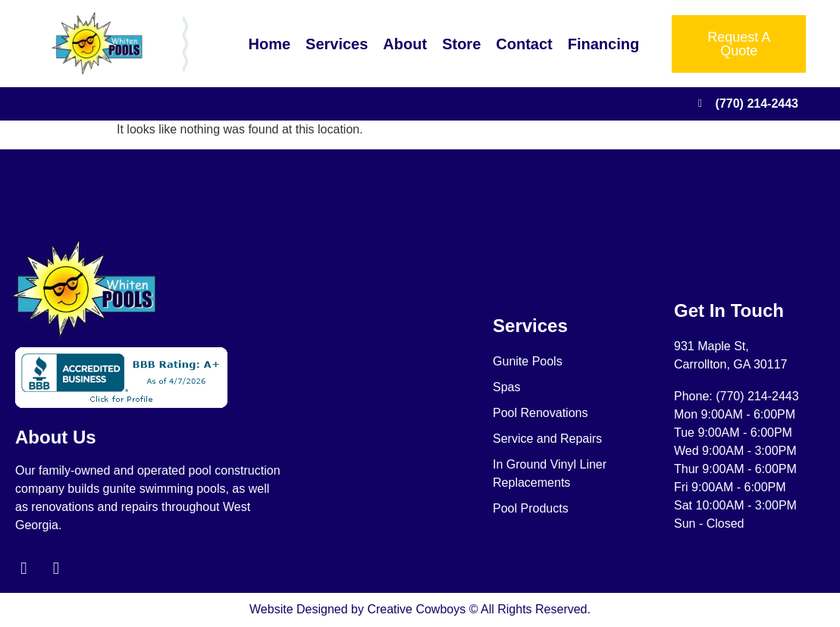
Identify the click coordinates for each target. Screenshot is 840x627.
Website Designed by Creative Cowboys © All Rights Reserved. (420, 610)
